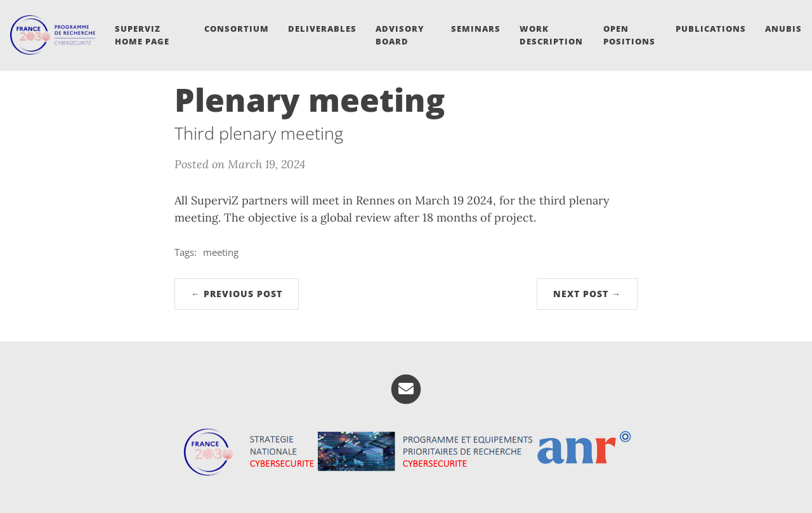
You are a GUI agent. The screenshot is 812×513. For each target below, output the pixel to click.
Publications (711, 29)
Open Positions (629, 35)
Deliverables (322, 29)
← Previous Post (237, 294)
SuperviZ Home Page (142, 35)
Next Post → (587, 294)
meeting (221, 252)
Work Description (551, 35)
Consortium (237, 29)
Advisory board (400, 35)
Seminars (476, 29)
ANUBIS (783, 29)
